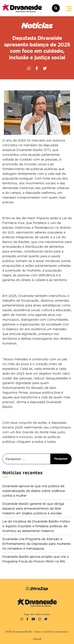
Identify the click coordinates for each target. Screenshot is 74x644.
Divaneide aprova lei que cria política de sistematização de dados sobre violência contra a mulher (34, 491)
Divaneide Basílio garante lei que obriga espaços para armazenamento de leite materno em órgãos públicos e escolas (33, 508)
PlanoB (37, 639)
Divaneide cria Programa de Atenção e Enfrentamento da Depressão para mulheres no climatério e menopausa (37, 544)
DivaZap (37, 589)
